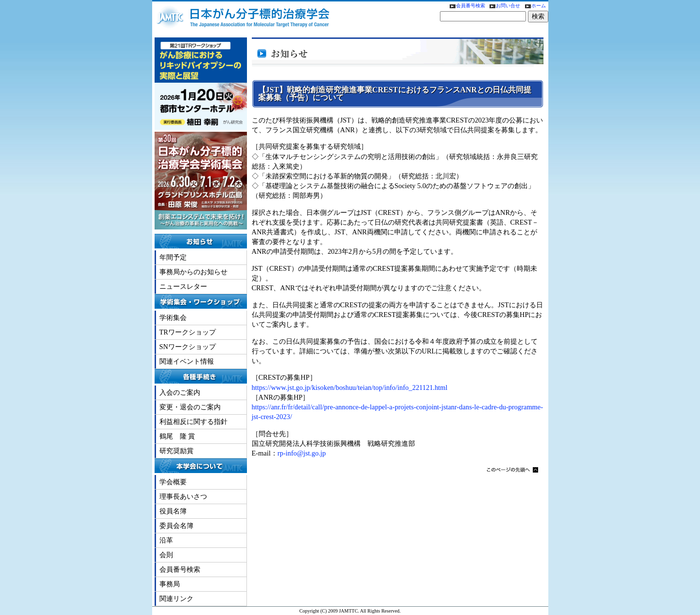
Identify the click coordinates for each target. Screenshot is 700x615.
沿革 (166, 540)
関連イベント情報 (187, 361)
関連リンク (176, 598)
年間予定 (173, 257)
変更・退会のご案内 (190, 407)
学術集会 (173, 317)
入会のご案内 (180, 392)
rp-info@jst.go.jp (302, 453)
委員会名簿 (176, 526)
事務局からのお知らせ (193, 272)
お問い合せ (504, 6)
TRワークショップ (188, 332)
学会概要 (173, 482)
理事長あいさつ (183, 496)
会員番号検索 (466, 6)
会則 (166, 555)
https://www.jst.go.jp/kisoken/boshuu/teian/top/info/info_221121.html (350, 387)
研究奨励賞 (176, 451)
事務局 (170, 584)
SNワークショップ (188, 347)
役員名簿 (173, 511)
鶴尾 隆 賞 (177, 436)
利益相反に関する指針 (193, 422)
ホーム (534, 6)
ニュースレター (183, 286)
